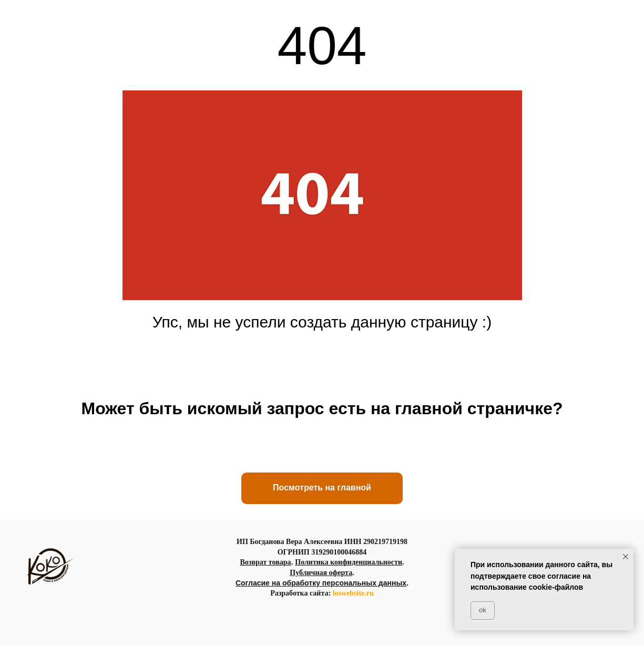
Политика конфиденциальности (349, 562)
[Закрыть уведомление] (626, 557)
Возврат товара (265, 562)
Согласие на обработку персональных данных (321, 583)
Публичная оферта (321, 573)
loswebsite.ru (353, 593)
